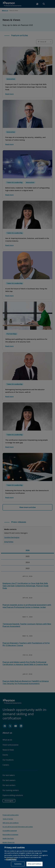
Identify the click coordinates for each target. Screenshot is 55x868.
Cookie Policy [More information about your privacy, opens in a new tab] (11, 863)
